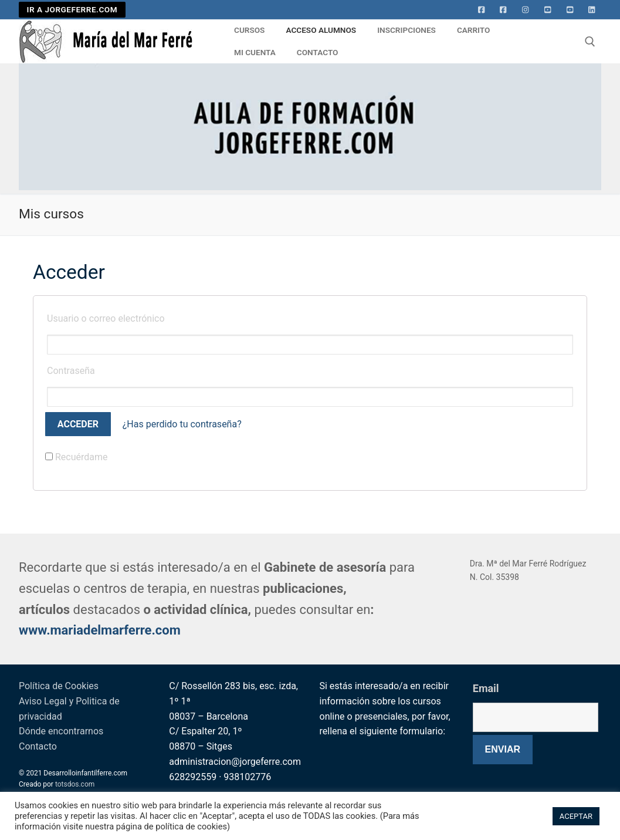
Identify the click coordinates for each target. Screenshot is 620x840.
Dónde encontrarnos (61, 731)
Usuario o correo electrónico (106, 318)
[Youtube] (548, 10)
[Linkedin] (592, 10)
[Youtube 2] (570, 10)
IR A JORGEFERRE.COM (72, 9)
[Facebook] (482, 10)
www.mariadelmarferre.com (100, 630)
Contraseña (71, 371)
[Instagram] (526, 10)
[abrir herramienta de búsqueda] (590, 42)
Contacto (38, 746)
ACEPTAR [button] (576, 816)
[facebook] (503, 10)
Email (486, 688)
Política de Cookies (59, 686)
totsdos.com (75, 784)
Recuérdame (77, 457)
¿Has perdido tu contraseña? (182, 424)
